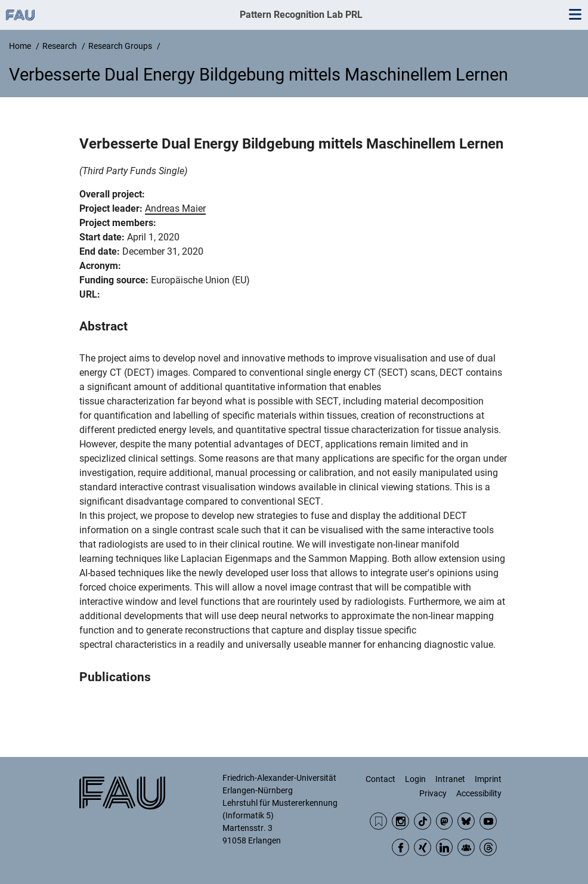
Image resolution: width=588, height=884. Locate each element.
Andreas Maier (175, 208)
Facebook (400, 847)
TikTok (423, 821)
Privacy (433, 793)
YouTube (488, 821)
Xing (423, 847)
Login (415, 779)
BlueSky (466, 821)
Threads (488, 847)
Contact (380, 779)
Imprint (488, 779)
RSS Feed (378, 821)
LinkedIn (445, 847)
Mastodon (445, 821)
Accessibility (479, 793)
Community (466, 847)
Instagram (400, 821)
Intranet (450, 779)
